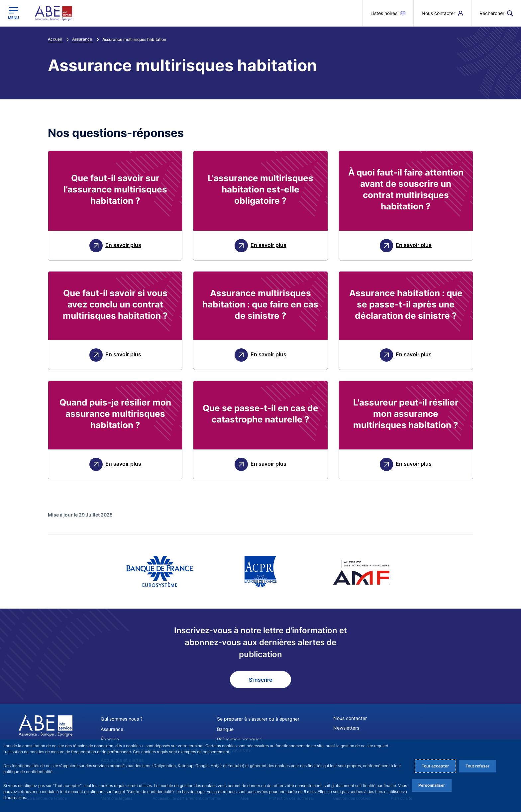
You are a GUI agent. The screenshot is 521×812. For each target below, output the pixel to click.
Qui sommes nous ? (122, 719)
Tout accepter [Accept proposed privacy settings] (435, 766)
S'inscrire (260, 680)
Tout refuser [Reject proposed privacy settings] (477, 766)
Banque (225, 729)
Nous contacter (350, 718)
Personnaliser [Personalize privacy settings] (432, 785)
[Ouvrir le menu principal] (13, 13)
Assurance (112, 729)
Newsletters (346, 728)
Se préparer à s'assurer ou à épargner (258, 719)
